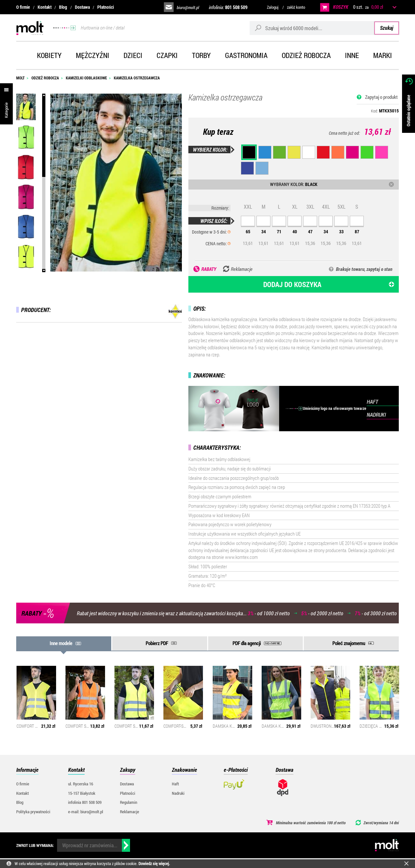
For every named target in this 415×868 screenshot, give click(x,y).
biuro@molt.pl (188, 7)
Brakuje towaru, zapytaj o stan (364, 269)
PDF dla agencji (247, 643)
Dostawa (82, 7)
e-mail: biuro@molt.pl (86, 812)
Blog (63, 7)
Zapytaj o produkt (381, 97)
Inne (352, 55)
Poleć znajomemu (349, 643)
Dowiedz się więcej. (154, 863)
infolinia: (228, 7)
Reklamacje (130, 812)
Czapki (167, 55)
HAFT (372, 402)
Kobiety (49, 55)
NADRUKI (376, 415)
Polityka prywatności (33, 812)
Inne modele (61, 643)
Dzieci (133, 55)
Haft (175, 784)
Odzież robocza (306, 55)
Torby (201, 55)
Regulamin (129, 802)
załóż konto (296, 7)
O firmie (23, 7)
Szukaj (387, 28)
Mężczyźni (93, 55)
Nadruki (178, 793)
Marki (383, 55)
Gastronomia (246, 55)
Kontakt (45, 7)
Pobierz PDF (157, 643)
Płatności (106, 7)
